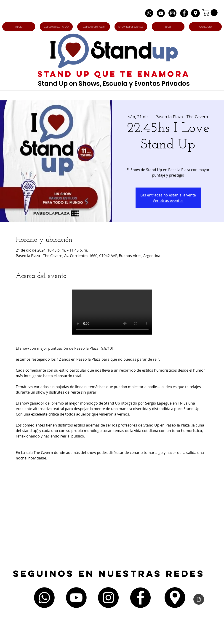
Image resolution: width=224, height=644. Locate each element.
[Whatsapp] (149, 13)
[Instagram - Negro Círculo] (172, 13)
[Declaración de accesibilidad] (199, 599)
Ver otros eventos (168, 201)
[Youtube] (76, 598)
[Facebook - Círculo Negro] (184, 13)
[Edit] (195, 13)
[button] (211, 13)
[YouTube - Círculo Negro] (161, 13)
